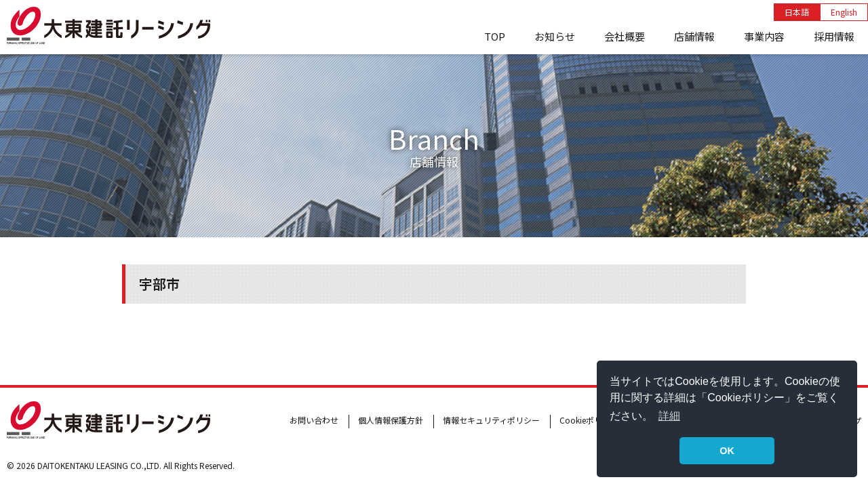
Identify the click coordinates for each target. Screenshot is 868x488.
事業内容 (764, 36)
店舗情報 (694, 36)
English (844, 12)
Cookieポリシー (589, 420)
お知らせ (555, 36)
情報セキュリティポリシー (491, 420)
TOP (495, 36)
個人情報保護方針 (391, 420)
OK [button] (727, 451)
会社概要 (625, 36)
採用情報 (834, 36)
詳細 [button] (669, 416)
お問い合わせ (314, 420)
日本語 (797, 12)
